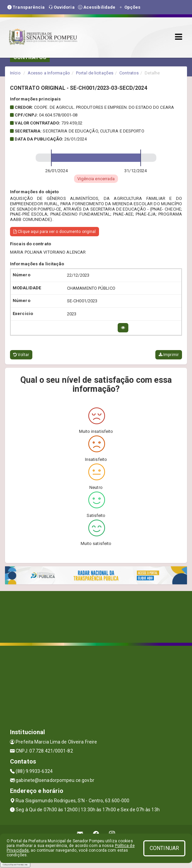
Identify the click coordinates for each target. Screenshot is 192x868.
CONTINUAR (164, 848)
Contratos (129, 73)
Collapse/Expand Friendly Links (15, 865)
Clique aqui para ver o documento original (54, 232)
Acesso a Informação (49, 73)
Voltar (21, 355)
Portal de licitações (95, 73)
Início (15, 73)
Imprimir (169, 355)
